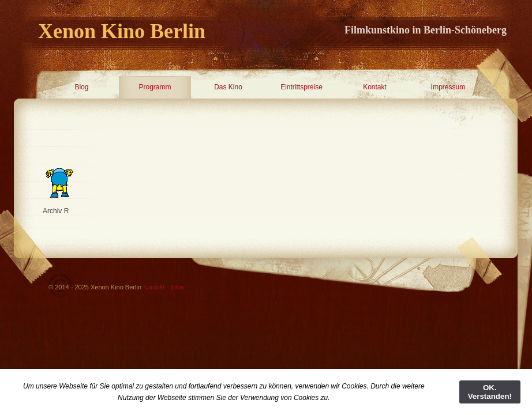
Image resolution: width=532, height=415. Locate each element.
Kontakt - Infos (164, 287)
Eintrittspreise (301, 87)
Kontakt (375, 87)
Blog (81, 87)
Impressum (448, 87)
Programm (155, 87)
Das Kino (228, 87)
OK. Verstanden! (490, 392)
